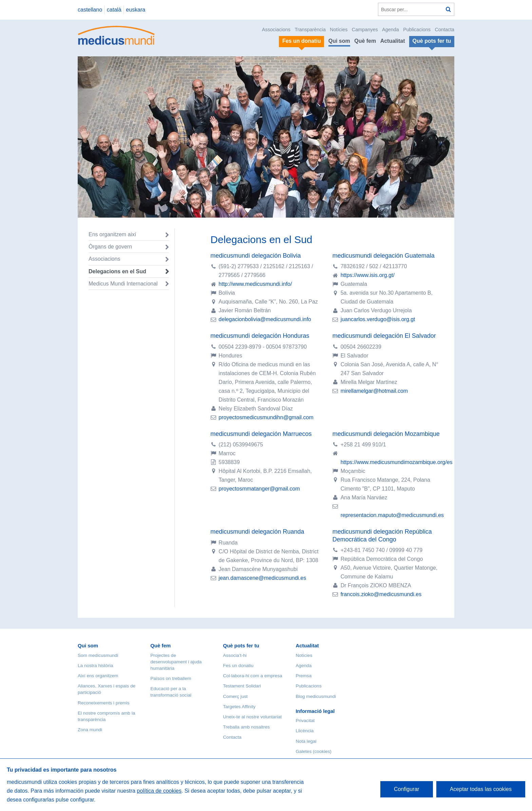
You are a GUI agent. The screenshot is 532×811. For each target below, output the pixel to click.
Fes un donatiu (238, 666)
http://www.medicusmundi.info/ (255, 284)
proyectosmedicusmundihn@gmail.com (266, 417)
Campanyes (365, 30)
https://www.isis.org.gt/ (368, 275)
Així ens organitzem (98, 676)
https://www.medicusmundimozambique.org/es (397, 462)
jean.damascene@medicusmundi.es (262, 578)
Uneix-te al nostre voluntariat (252, 717)
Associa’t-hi (235, 655)
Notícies (339, 30)
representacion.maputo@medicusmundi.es (392, 515)
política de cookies (159, 791)
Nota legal (306, 741)
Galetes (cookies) (313, 751)
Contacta (444, 30)
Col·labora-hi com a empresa (253, 676)
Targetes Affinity (239, 707)
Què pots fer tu (241, 646)
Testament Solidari (242, 686)
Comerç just (235, 696)
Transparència (310, 30)
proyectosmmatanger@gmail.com (259, 489)
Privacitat (305, 721)
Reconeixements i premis (104, 703)
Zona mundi (90, 730)
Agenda (391, 30)
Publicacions (417, 30)
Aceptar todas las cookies (481, 789)
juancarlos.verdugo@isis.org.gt (378, 319)
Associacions (276, 30)
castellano (90, 10)
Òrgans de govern (110, 247)
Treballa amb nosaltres (246, 727)
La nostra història (95, 666)
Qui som (339, 41)
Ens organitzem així (112, 234)
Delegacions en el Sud (117, 271)
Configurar (407, 789)
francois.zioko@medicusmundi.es (381, 594)
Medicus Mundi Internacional (123, 284)
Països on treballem (171, 678)
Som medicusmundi (98, 655)
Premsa (303, 676)
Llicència (305, 731)
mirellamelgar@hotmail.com (374, 391)
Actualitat (393, 41)
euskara (136, 10)
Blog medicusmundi (316, 696)
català (114, 10)
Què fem (365, 41)
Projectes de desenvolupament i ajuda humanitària (176, 662)
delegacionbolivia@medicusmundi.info (265, 319)
